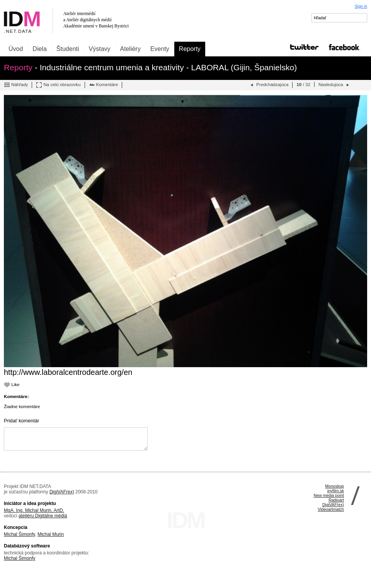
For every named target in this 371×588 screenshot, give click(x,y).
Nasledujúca (334, 85)
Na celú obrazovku (58, 85)
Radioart (336, 500)
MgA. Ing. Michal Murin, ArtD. (34, 510)
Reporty (190, 49)
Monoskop (334, 486)
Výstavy (100, 49)
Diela (39, 49)
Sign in (361, 6)
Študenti (68, 49)
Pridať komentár (21, 421)
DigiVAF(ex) (62, 492)
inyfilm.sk (336, 491)
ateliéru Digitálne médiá (43, 516)
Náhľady (16, 85)
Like (12, 384)
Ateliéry (130, 49)
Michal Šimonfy (19, 534)
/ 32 (303, 84)
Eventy (160, 49)
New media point (329, 495)
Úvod (16, 49)
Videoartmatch (331, 509)
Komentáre (104, 85)
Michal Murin (51, 534)
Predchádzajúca (269, 85)
